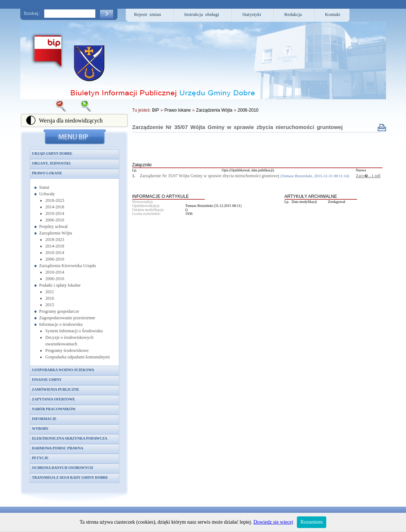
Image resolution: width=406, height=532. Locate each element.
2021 (50, 292)
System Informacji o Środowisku (74, 331)
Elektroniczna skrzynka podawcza (70, 438)
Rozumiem (312, 522)
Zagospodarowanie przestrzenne (67, 318)
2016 (50, 298)
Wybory (40, 429)
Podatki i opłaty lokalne (60, 285)
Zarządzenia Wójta (56, 233)
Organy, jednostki (51, 163)
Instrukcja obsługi (202, 14)
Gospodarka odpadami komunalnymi (78, 357)
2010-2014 (55, 213)
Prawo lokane (47, 173)
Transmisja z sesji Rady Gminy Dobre (70, 477)
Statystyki (252, 14)
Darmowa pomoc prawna (58, 448)
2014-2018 (55, 207)
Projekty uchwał (53, 226)
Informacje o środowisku (61, 324)
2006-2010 (55, 220)
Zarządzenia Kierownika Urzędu (68, 266)
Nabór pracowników (54, 409)
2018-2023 (55, 200)
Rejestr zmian (148, 14)
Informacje (44, 419)
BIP (155, 110)
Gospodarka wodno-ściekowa (63, 370)
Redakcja (293, 14)
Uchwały (47, 194)
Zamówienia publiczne (55, 389)
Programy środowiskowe (67, 350)
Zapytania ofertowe (53, 399)
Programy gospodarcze (59, 311)
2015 (50, 305)
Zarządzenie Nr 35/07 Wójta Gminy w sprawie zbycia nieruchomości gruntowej (238, 127)
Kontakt (333, 14)
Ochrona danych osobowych (62, 468)
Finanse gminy (47, 380)
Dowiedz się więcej (273, 522)
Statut (44, 187)
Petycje (40, 458)
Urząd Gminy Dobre (52, 153)
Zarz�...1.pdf (368, 176)
